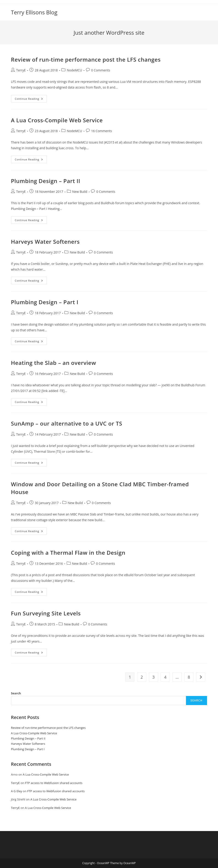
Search (16, 693)
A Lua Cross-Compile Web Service (57, 120)
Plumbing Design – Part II (46, 181)
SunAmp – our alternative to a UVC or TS (67, 423)
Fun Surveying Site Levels (46, 613)
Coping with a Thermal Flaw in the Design (68, 553)
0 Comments (101, 70)
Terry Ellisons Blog (34, 12)
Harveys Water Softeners (45, 242)
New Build (80, 192)
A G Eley (17, 791)
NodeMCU (74, 70)
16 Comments (102, 131)
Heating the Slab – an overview (54, 363)
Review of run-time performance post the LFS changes (86, 59)
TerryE (21, 70)
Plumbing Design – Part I (45, 302)
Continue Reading (31, 99)
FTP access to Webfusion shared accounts (54, 783)
